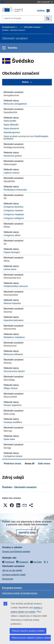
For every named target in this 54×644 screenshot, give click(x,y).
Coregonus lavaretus (14, 207)
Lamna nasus (10, 269)
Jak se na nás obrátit (12, 570)
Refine (25, 82)
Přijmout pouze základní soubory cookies (31, 638)
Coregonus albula (12, 235)
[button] (5, 505)
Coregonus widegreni (14, 218)
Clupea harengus (12, 252)
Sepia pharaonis (11, 129)
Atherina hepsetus (12, 303)
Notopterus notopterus (14, 337)
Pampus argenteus (13, 405)
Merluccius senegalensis (15, 104)
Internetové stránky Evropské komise (20, 593)
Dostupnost (8, 579)
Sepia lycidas (10, 121)
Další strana (44, 464)
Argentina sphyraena (14, 320)
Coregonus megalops (14, 214)
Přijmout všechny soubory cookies (28, 631)
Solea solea (9, 439)
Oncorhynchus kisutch (14, 371)
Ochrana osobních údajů (14, 575)
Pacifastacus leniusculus (15, 190)
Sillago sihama (11, 388)
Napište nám (27, 533)
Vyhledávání (48, 18)
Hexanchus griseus (13, 156)
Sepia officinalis (11, 125)
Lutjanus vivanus (12, 173)
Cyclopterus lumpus (13, 456)
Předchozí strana (13, 464)
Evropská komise (9, 27)
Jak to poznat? (45, 2)
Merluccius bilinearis (13, 354)
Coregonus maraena (13, 211)
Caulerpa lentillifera (13, 422)
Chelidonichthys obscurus (16, 286)
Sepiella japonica (12, 132)
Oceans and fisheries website (16, 552)
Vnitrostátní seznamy (32, 27)
